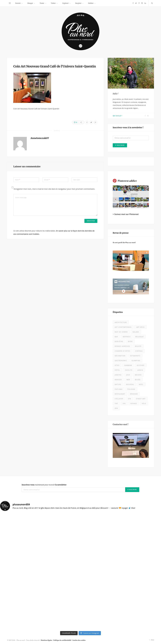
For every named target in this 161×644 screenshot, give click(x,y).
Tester (42, 3)
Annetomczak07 (40, 138)
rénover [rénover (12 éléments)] (134, 394)
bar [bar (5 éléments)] (116, 337)
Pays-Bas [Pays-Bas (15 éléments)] (119, 389)
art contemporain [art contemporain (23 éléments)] (123, 327)
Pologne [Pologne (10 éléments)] (131, 389)
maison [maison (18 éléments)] (138, 375)
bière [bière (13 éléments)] (130, 341)
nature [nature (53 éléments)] (118, 384)
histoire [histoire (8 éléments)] (141, 365)
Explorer (66, 3)
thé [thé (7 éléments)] (116, 403)
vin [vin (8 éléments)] (124, 403)
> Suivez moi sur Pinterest (126, 214)
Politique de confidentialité (62, 640)
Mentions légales (47, 640)
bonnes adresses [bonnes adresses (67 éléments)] (122, 346)
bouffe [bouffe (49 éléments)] (138, 346)
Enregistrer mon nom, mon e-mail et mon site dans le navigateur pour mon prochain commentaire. (54, 189)
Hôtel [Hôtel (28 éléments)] (117, 370)
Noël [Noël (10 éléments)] (141, 384)
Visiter (53, 3)
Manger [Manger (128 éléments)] (118, 380)
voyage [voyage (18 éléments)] (134, 403)
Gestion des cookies (79, 640)
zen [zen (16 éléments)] (116, 408)
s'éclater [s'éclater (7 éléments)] (119, 399)
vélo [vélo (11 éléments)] (144, 403)
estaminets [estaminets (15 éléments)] (135, 356)
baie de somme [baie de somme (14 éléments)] (121, 332)
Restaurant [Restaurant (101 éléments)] (120, 394)
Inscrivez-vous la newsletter (44, 485)
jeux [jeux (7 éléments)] (128, 375)
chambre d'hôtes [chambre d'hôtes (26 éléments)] (122, 351)
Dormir (18, 3)
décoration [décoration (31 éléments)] (120, 356)
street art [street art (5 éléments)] (141, 399)
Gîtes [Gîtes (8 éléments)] (117, 365)
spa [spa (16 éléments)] (130, 399)
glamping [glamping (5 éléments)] (136, 360)
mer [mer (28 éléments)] (128, 380)
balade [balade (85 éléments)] (136, 332)
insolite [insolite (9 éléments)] (129, 370)
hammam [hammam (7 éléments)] (128, 365)
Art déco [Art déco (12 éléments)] (140, 327)
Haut (151, 640)
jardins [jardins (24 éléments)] (118, 375)
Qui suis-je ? (117, 116)
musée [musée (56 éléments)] (138, 380)
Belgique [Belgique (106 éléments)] (140, 337)
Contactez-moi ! (120, 424)
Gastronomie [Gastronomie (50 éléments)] (121, 360)
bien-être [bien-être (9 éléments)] (119, 341)
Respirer (78, 3)
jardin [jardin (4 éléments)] (140, 370)
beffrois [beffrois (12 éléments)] (127, 337)
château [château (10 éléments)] (139, 351)
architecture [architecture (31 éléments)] (121, 322)
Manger (30, 3)
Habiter (91, 3)
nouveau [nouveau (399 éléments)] (130, 384)
